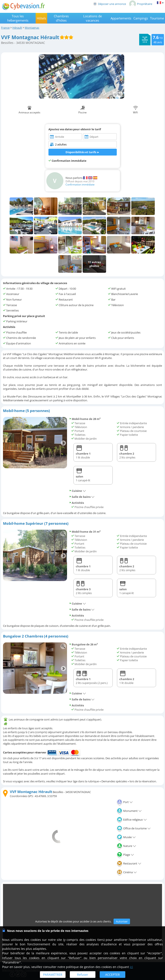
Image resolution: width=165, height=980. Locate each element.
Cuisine (78, 491)
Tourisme (157, 18)
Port (125, 802)
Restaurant (129, 863)
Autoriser (122, 921)
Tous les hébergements (18, 18)
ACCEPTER (112, 975)
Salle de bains (82, 497)
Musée (126, 837)
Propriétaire (141, 4)
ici (131, 967)
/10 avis (158, 39)
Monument (129, 811)
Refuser (83, 975)
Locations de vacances (93, 18)
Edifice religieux (132, 820)
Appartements (121, 18)
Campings (141, 18)
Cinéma (127, 872)
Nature (126, 846)
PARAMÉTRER (53, 975)
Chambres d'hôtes (61, 18)
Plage (125, 855)
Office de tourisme (134, 828)
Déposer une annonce (110, 4)
